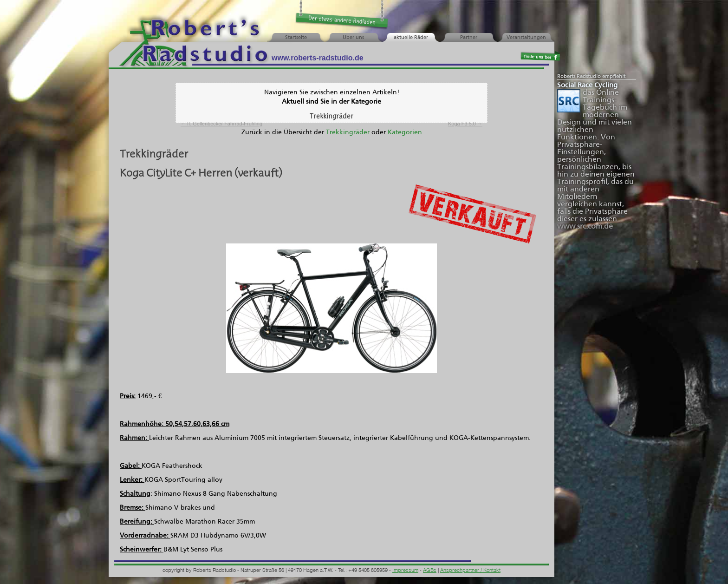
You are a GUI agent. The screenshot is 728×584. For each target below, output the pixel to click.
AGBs (430, 571)
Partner (469, 38)
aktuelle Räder (411, 38)
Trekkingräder (348, 132)
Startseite (296, 38)
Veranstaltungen (526, 38)
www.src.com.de (585, 226)
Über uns (353, 38)
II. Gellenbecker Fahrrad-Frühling (221, 124)
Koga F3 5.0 (465, 124)
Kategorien (405, 132)
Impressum (405, 571)
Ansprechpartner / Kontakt (470, 571)
